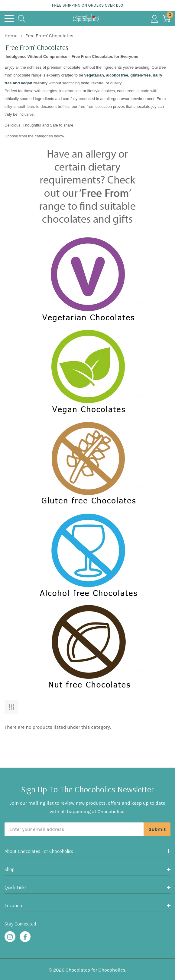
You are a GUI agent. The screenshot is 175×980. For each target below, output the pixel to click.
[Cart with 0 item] (167, 18)
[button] (88, 279)
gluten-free (140, 75)
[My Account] (155, 18)
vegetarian (94, 75)
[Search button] (22, 18)
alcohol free (117, 75)
